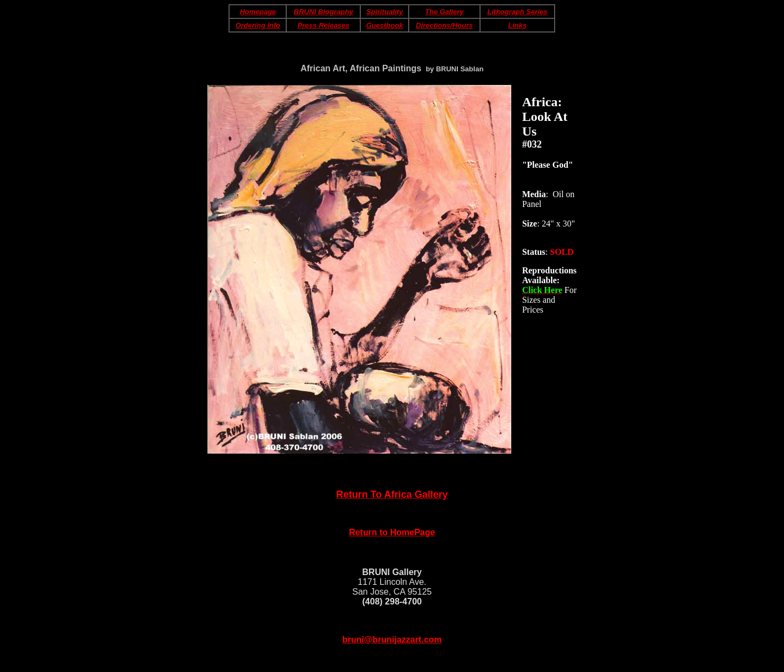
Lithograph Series (517, 12)
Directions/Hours (445, 25)
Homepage (258, 12)
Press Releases (323, 25)
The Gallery (445, 12)
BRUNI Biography (324, 12)
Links (517, 25)
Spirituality (385, 12)
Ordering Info (258, 25)
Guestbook (384, 25)
